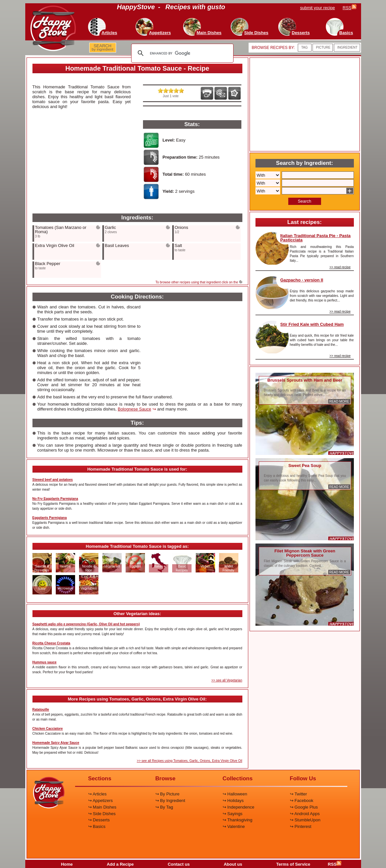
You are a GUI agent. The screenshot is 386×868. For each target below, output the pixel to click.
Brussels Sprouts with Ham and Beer (305, 380)
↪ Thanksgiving (238, 820)
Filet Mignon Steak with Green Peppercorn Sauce (305, 553)
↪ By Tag (164, 807)
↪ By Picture (168, 794)
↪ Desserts (99, 820)
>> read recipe (340, 267)
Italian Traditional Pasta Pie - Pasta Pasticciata (316, 238)
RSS (335, 864)
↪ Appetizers (101, 801)
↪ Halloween (235, 794)
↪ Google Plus (304, 807)
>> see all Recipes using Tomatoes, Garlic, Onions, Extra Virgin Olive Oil (189, 761)
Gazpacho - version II (302, 280)
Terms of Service (293, 864)
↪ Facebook (302, 801)
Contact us (179, 864)
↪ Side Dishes (102, 814)
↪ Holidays (233, 801)
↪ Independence (239, 807)
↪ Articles (98, 794)
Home (67, 864)
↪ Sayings (233, 814)
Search (305, 201)
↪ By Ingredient (170, 801)
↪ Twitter (299, 794)
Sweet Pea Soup (305, 466)
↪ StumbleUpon (305, 820)
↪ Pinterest (301, 826)
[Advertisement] (82, 161)
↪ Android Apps (305, 814)
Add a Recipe (120, 864)
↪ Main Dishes (102, 807)
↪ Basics (97, 826)
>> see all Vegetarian (227, 680)
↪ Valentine (234, 826)
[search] (181, 53)
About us (233, 864)
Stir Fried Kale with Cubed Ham (312, 324)
